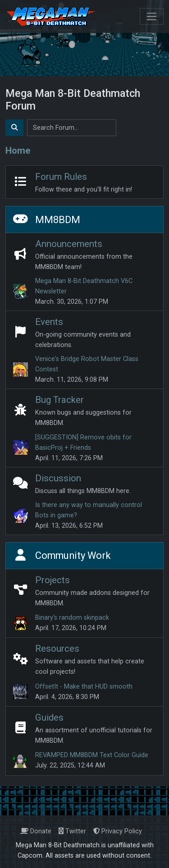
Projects (53, 580)
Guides (49, 717)
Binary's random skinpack (72, 618)
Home (18, 151)
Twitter (72, 831)
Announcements (69, 244)
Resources (57, 649)
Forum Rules (61, 177)
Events (49, 322)
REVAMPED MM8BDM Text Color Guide (92, 755)
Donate (36, 831)
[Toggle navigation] (152, 16)
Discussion (58, 478)
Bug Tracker (59, 400)
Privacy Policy (118, 831)
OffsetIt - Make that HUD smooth (84, 687)
